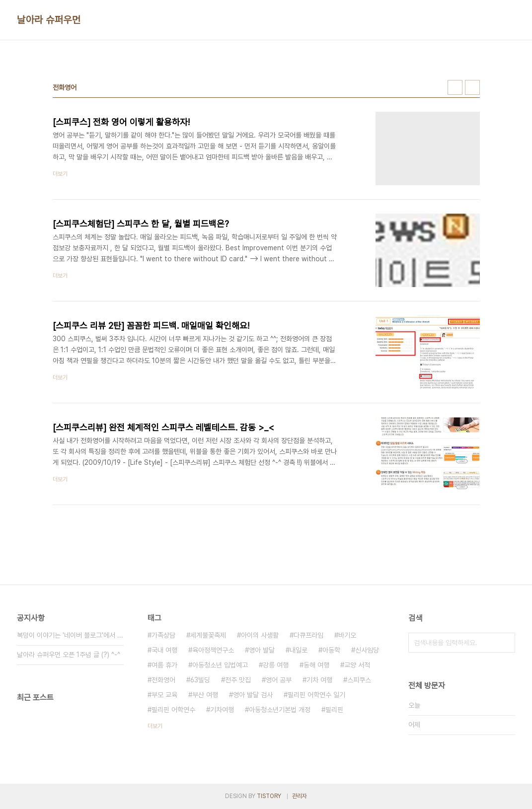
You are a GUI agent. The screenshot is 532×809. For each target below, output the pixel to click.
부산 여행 (205, 695)
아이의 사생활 (260, 635)
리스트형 (472, 87)
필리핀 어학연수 (173, 710)
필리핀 (334, 710)
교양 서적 (357, 665)
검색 (505, 643)
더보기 (155, 726)
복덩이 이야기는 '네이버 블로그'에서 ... (70, 635)
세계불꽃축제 (208, 635)
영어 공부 (279, 680)
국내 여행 (164, 650)
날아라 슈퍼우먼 (49, 20)
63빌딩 (200, 680)
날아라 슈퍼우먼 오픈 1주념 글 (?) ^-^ (69, 655)
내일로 (299, 650)
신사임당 (367, 650)
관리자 (300, 796)
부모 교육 (164, 695)
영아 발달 (262, 650)
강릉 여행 (276, 665)
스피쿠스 (359, 680)
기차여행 (222, 710)
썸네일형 (455, 87)
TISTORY (269, 796)
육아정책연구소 (213, 650)
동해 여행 (316, 665)
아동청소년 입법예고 (220, 665)
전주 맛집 (238, 680)
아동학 (331, 650)
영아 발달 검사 (253, 695)
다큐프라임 (308, 635)
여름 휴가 (164, 665)
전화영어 (163, 680)
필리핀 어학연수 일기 (316, 695)
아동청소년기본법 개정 (280, 710)
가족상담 (163, 635)
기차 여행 (319, 680)
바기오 (347, 635)
